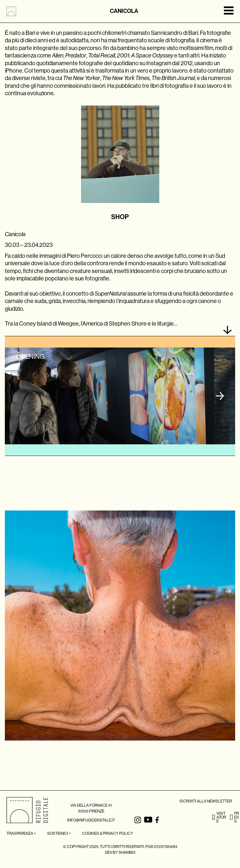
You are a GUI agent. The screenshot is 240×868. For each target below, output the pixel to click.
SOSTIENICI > (59, 833)
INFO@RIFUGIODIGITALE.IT (91, 820)
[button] (220, 396)
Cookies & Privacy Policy (108, 833)
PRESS (235, 817)
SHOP (120, 217)
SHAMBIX (127, 853)
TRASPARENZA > (21, 833)
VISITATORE (219, 817)
